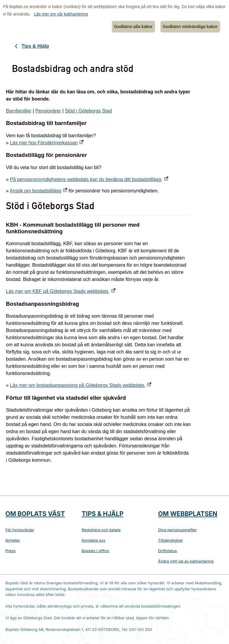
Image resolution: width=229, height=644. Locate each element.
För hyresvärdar (20, 530)
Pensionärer (48, 111)
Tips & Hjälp (35, 46)
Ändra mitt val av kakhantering (186, 561)
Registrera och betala (101, 530)
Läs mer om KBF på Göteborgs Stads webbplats (57, 291)
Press (10, 551)
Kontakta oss (93, 540)
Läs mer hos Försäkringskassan (44, 143)
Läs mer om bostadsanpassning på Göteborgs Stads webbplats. (78, 385)
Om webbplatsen (188, 514)
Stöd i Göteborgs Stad (88, 111)
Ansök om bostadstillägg (35, 191)
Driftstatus (167, 551)
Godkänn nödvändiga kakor (190, 27)
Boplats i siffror (96, 551)
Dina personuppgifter (177, 530)
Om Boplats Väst (35, 514)
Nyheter (13, 540)
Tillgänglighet (170, 540)
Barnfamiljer (19, 111)
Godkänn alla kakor (133, 27)
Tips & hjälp (103, 514)
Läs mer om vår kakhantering (61, 14)
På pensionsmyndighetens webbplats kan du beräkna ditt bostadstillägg (85, 179)
